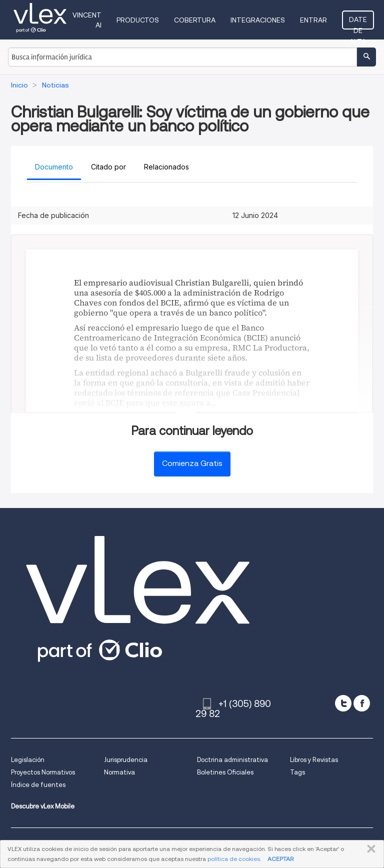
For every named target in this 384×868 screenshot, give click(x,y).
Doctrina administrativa (232, 760)
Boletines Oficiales (225, 772)
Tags (297, 772)
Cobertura (195, 20)
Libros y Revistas (314, 760)
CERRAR (369, 849)
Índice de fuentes (38, 785)
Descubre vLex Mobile (43, 806)
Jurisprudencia (126, 760)
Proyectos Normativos (43, 772)
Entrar (313, 20)
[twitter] (343, 703)
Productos (138, 20)
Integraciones (258, 20)
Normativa (119, 772)
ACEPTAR (280, 859)
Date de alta (358, 22)
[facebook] (362, 703)
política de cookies (234, 859)
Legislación (28, 760)
